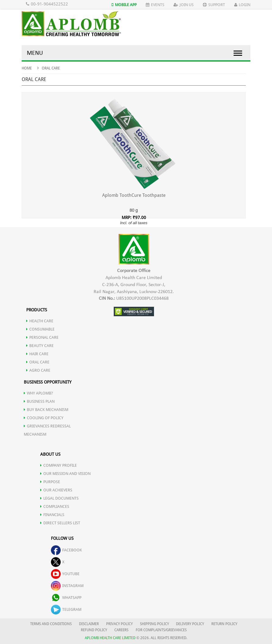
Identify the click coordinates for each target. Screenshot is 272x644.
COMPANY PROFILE (59, 465)
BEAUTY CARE (40, 346)
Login (242, 5)
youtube (65, 574)
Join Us (184, 5)
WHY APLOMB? (38, 393)
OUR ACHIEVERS (56, 490)
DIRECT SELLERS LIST (60, 523)
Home (27, 68)
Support (214, 5)
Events (155, 5)
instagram (67, 586)
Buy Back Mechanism (46, 410)
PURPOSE (50, 482)
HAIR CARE (37, 354)
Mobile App (124, 5)
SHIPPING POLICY (155, 624)
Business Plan (39, 401)
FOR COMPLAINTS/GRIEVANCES (161, 630)
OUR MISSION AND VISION (65, 474)
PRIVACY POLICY (119, 624)
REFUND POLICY (94, 630)
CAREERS (121, 630)
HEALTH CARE (40, 321)
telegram (66, 609)
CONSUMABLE (40, 329)
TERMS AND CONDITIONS (51, 624)
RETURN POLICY (224, 624)
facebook (66, 550)
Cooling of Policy (44, 418)
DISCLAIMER (89, 624)
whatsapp (66, 598)
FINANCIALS (52, 515)
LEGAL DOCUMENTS (59, 498)
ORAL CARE (38, 362)
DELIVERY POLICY (190, 624)
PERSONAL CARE (42, 337)
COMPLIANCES (55, 506)
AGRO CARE (38, 370)
